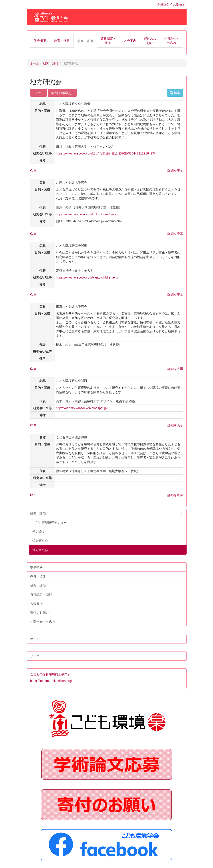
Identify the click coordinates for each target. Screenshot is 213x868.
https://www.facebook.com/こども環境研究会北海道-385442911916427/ (106, 153)
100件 (39, 93)
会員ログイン (166, 4)
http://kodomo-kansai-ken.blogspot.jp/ (82, 408)
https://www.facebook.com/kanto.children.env (87, 277)
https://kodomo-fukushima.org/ (51, 681)
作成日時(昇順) (62, 93)
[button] (40, 41)
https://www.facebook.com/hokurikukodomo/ (86, 214)
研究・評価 (51, 63)
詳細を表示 (175, 170)
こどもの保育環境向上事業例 (50, 674)
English (181, 4)
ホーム (35, 63)
